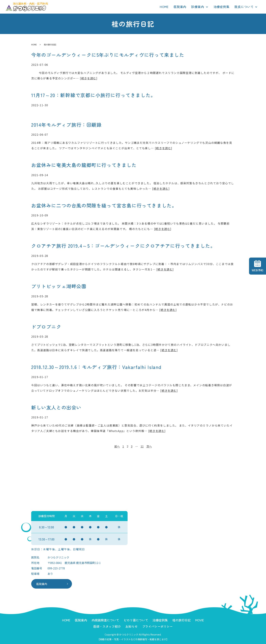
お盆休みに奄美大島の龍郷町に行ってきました (84, 165)
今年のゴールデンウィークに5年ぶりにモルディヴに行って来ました (108, 55)
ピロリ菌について (136, 620)
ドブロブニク (46, 327)
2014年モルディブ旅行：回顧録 (66, 125)
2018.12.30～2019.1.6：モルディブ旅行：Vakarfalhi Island (96, 367)
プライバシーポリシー (157, 626)
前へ (117, 446)
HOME (164, 7)
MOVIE (200, 620)
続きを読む (89, 78)
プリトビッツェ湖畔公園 (59, 286)
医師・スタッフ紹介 (107, 626)
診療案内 (198, 7)
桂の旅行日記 (182, 620)
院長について (244, 7)
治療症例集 (222, 7)
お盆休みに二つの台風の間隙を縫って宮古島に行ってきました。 (104, 205)
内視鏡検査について (105, 620)
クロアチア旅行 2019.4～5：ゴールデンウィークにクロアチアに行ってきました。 (123, 246)
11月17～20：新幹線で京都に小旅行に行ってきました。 (93, 95)
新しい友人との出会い (56, 407)
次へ (149, 446)
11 (142, 446)
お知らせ (131, 626)
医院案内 (180, 7)
